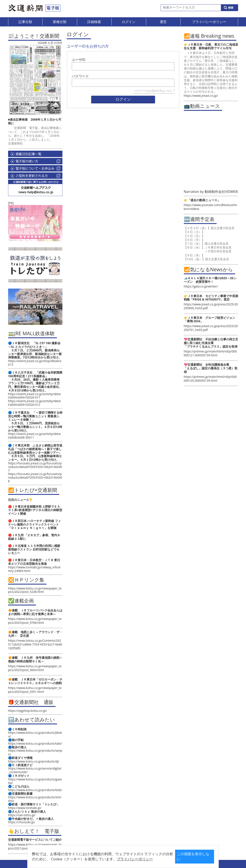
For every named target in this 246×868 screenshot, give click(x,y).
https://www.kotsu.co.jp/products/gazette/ (35, 781)
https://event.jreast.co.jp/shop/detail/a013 (35, 363)
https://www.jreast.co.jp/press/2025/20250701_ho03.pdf (211, 328)
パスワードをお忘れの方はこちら (154, 91)
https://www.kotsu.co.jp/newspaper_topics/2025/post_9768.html (35, 621)
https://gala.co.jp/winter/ (201, 286)
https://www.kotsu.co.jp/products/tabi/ (35, 743)
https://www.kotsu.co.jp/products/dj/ (34, 761)
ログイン (123, 99)
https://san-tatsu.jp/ (22, 815)
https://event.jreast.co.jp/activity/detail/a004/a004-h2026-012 (34, 403)
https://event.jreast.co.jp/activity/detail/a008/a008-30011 (34, 436)
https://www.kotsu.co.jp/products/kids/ (35, 790)
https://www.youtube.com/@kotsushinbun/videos (211, 207)
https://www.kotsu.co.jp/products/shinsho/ (35, 799)
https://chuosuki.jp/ (22, 822)
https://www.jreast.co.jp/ (201, 96)
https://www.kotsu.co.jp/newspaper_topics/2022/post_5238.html (35, 590)
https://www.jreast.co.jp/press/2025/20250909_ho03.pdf (211, 306)
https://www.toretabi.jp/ (25, 808)
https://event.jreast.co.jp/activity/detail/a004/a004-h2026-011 (34, 396)
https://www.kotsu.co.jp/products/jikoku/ (35, 734)
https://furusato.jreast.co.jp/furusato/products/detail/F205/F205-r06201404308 (35, 477)
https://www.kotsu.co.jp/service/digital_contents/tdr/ (35, 770)
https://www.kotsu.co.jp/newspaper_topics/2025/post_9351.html (35, 690)
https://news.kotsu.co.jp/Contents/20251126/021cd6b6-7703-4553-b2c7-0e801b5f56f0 (35, 644)
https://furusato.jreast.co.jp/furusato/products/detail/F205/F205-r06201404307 (35, 467)
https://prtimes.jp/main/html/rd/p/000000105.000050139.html (210, 379)
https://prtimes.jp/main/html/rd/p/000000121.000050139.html (210, 353)
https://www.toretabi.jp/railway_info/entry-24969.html (34, 569)
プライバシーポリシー (116, 859)
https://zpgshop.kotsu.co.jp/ (27, 711)
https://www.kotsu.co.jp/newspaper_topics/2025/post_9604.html (35, 668)
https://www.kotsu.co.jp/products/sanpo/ (35, 752)
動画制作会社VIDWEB (221, 192)
